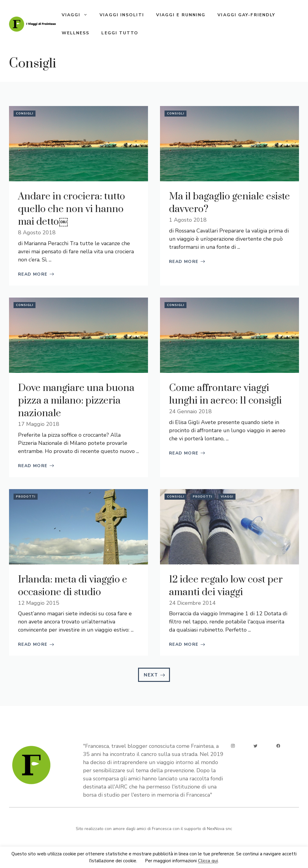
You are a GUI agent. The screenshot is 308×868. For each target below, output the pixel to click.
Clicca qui (208, 861)
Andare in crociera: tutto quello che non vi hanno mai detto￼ (72, 209)
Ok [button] (141, 861)
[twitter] (256, 746)
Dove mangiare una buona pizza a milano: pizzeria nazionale (76, 401)
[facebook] (278, 746)
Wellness (76, 33)
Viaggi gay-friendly (246, 15)
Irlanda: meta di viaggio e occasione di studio (73, 586)
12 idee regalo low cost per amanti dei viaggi (226, 586)
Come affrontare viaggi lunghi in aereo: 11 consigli (225, 394)
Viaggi (78, 15)
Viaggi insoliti (122, 15)
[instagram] (233, 746)
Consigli (25, 114)
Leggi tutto (120, 33)
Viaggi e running (181, 15)
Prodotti (26, 497)
